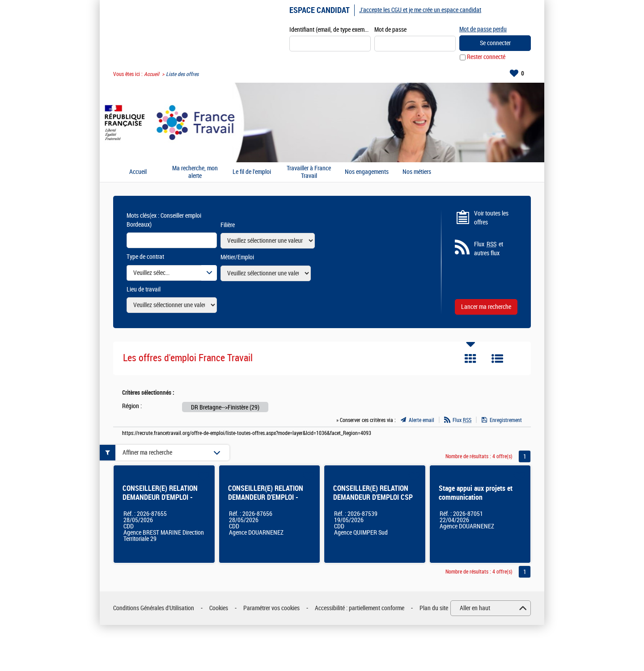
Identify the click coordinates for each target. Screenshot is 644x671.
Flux (462, 420)
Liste (497, 359)
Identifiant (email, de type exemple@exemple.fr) (330, 30)
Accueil (152, 74)
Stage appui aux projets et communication (476, 493)
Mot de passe (390, 30)
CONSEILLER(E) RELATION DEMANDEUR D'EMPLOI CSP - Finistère (373, 498)
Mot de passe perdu (483, 29)
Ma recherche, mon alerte (195, 172)
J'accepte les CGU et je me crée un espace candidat (420, 10)
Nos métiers (417, 173)
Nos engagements (367, 173)
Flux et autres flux (489, 249)
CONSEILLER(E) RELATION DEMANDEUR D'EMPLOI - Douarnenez (266, 498)
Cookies (219, 608)
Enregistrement (506, 420)
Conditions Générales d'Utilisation (154, 608)
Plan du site (434, 608)
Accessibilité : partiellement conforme (360, 608)
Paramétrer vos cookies (271, 608)
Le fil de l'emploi (252, 173)
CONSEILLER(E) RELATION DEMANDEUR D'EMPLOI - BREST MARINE (160, 498)
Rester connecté (486, 57)
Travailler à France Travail (309, 172)
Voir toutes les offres (491, 218)
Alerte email (422, 420)
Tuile (470, 359)
